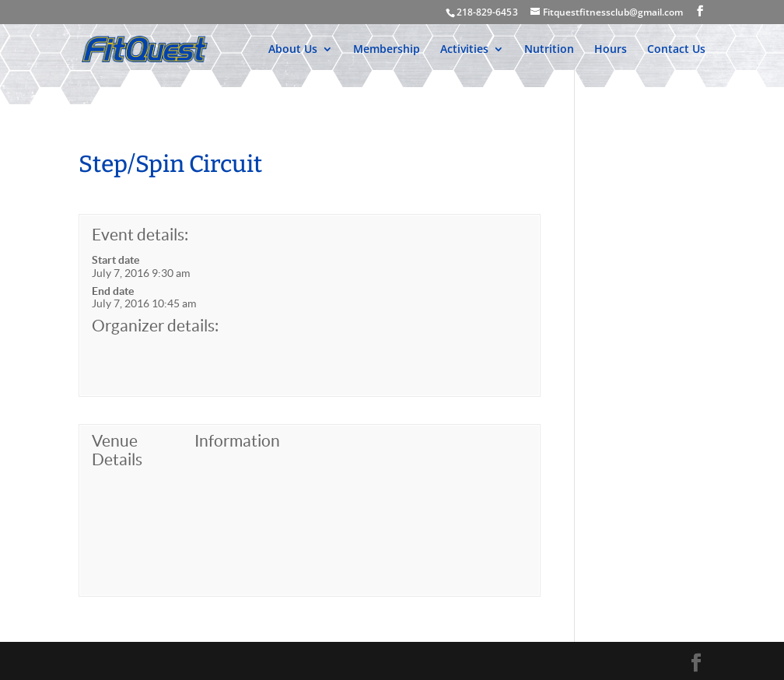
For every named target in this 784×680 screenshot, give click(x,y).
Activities (464, 50)
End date (113, 291)
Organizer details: (155, 326)
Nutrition (549, 50)
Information (237, 441)
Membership (387, 50)
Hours (611, 50)
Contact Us (676, 50)
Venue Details (117, 450)
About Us (293, 50)
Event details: (140, 235)
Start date (115, 260)
